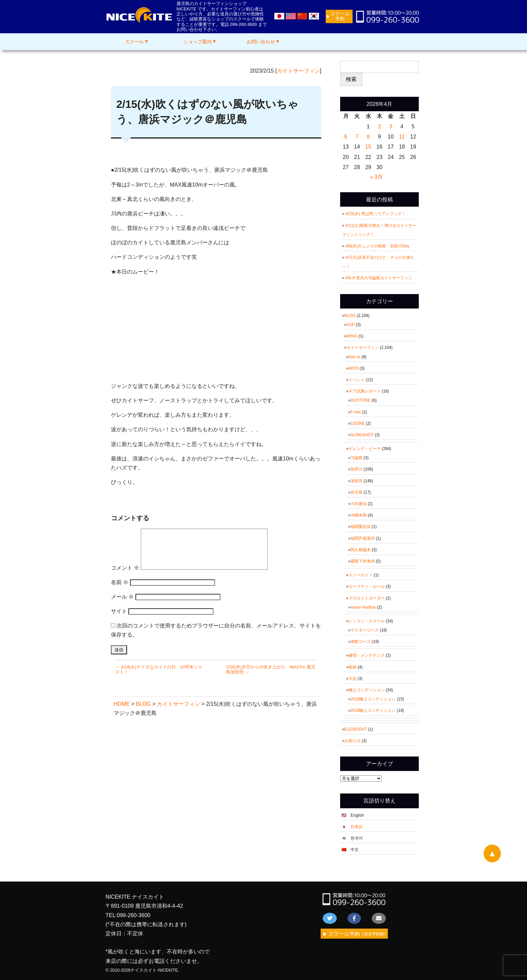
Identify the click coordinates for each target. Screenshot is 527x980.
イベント (357, 380)
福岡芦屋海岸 (363, 538)
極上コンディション (367, 690)
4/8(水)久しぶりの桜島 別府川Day (377, 246)
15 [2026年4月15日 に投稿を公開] (368, 147)
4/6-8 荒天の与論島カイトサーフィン (379, 278)
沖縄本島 (359, 515)
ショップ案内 (198, 42)
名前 (120, 582)
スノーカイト (361, 575)
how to (354, 357)
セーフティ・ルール (367, 586)
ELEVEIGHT (356, 729)
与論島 (357, 458)
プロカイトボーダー (367, 598)
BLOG (350, 316)
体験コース (361, 642)
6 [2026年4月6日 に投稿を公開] (346, 137)
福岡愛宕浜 (361, 527)
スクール (134, 42)
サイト (119, 611)
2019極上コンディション (373, 710)
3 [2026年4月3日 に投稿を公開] (391, 127)
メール (122, 597)
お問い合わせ (261, 42)
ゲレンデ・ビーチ (365, 449)
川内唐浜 (359, 504)
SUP (351, 325)
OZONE (358, 423)
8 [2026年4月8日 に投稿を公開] (368, 137)
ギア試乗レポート (365, 391)
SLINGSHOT (362, 435)
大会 (353, 679)
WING (352, 336)
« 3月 (376, 177)
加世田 (357, 481)
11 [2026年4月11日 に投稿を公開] (402, 137)
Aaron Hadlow (363, 607)
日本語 (357, 827)
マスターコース (365, 630)
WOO (354, 368)
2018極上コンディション (373, 699)
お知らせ (353, 741)
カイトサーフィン (298, 71)
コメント (125, 568)
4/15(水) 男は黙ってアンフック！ (376, 214)
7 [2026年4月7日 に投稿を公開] (357, 137)
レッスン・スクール (367, 621)
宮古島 (357, 492)
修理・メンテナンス (367, 655)
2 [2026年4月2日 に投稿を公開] (380, 127)
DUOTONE (361, 400)
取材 (353, 667)
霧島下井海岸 (363, 561)
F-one (356, 412)
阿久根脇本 (361, 550)
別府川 (357, 469)
